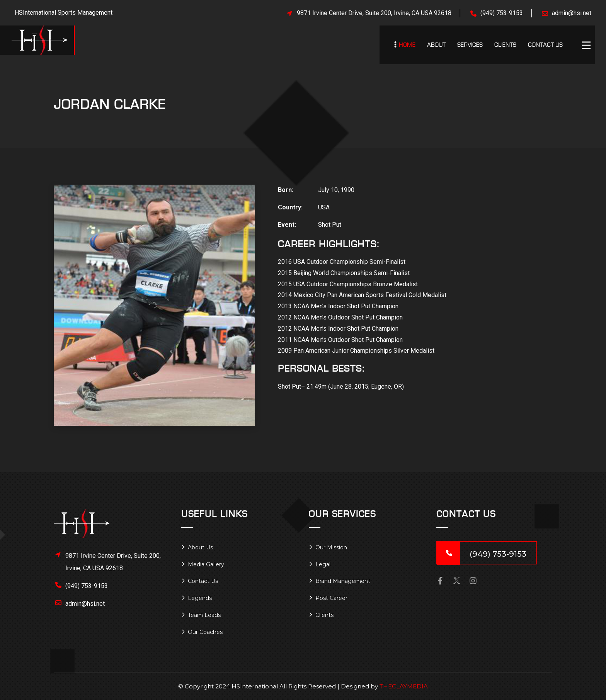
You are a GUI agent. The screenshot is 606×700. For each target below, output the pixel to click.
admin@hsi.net (572, 13)
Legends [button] (200, 598)
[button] (588, 46)
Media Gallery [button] (206, 564)
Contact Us (545, 45)
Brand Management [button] (343, 581)
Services (470, 45)
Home (407, 45)
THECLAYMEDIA (404, 686)
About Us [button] (200, 547)
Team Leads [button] (204, 615)
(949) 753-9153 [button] (87, 586)
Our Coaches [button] (205, 632)
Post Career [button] (331, 598)
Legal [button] (323, 564)
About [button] (436, 45)
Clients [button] (505, 45)
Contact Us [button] (203, 581)
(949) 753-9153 (502, 13)
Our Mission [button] (331, 547)
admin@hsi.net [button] (85, 604)
